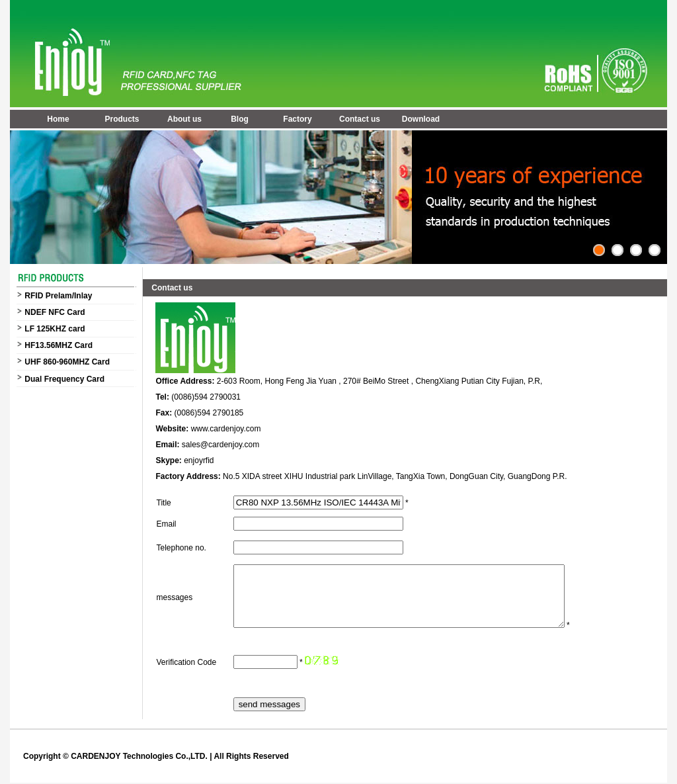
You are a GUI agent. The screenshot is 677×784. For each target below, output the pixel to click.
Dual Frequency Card (64, 379)
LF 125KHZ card (55, 329)
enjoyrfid (199, 460)
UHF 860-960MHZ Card (67, 362)
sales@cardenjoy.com (220, 445)
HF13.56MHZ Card (59, 345)
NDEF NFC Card (55, 312)
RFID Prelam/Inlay (58, 296)
